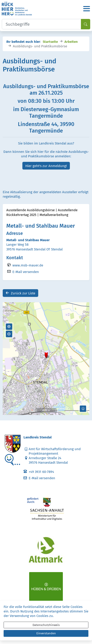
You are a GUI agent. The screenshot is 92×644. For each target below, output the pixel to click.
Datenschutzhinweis (46, 625)
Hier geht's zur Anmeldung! (46, 166)
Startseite (50, 41)
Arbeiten (71, 41)
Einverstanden (46, 633)
